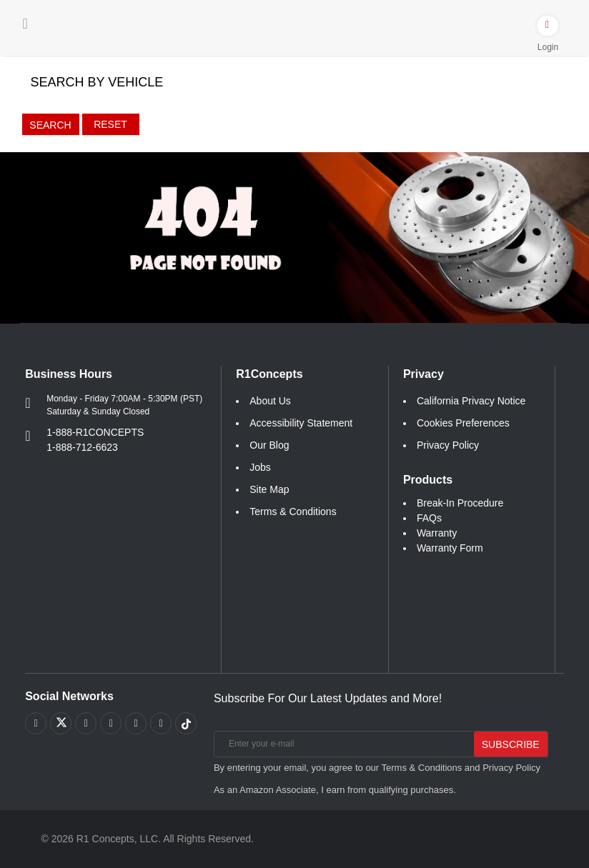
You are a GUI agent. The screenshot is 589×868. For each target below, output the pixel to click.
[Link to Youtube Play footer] (86, 723)
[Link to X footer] (61, 723)
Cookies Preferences (463, 423)
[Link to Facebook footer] (36, 723)
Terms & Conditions (293, 512)
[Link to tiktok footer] (186, 723)
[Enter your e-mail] (343, 744)
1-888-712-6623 (82, 447)
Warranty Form (450, 548)
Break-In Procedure (460, 503)
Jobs (260, 467)
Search (50, 125)
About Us (270, 401)
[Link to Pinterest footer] (111, 723)
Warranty (437, 533)
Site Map (269, 489)
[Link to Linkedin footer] (161, 723)
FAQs (429, 518)
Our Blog (269, 445)
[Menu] (25, 24)
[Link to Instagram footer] (136, 723)
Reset (110, 124)
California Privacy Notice (471, 401)
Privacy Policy (448, 445)
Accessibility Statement (301, 423)
